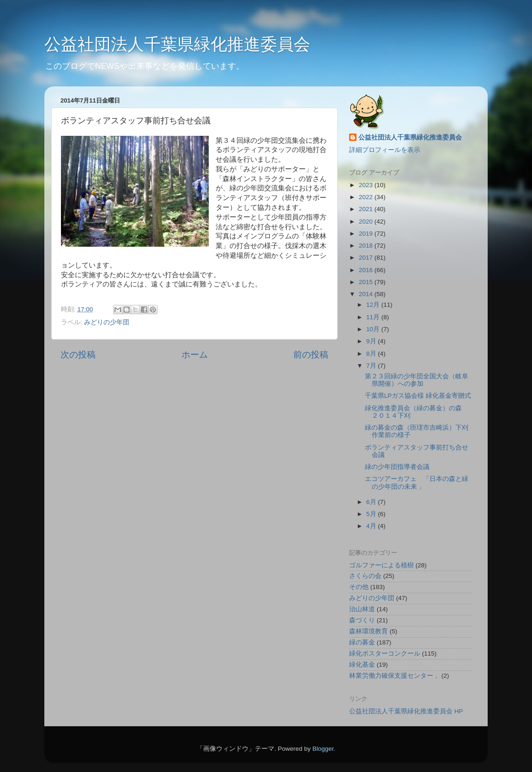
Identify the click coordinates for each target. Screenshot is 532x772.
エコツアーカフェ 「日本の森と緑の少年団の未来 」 (417, 483)
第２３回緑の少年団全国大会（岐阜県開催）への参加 (417, 380)
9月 (372, 341)
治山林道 (362, 609)
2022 (367, 197)
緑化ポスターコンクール (385, 653)
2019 (367, 234)
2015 (367, 282)
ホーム (195, 355)
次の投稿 (78, 355)
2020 (367, 222)
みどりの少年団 (107, 322)
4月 (372, 526)
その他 (359, 587)
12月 (374, 305)
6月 (372, 502)
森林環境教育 (369, 631)
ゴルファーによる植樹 (381, 565)
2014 (367, 294)
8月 (372, 354)
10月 (374, 329)
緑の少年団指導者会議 (397, 467)
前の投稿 (311, 355)
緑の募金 (362, 642)
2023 (367, 185)
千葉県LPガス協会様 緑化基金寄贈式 (418, 396)
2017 (367, 258)
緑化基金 (362, 665)
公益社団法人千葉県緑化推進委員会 (177, 44)
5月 (372, 514)
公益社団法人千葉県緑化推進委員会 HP (406, 711)
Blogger (323, 749)
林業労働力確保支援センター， (394, 676)
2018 (367, 246)
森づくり (362, 620)
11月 (374, 317)
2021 (367, 209)
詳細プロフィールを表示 (385, 150)
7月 (372, 366)
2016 (367, 270)
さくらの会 (365, 576)
